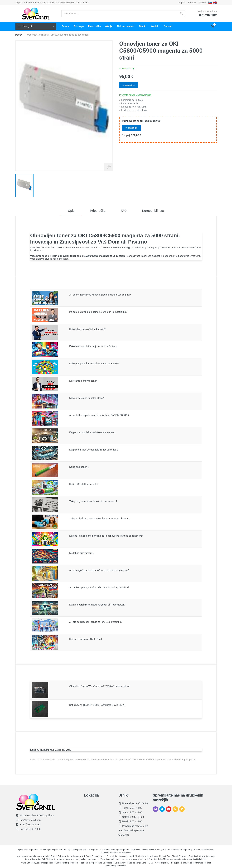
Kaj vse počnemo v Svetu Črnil (86, 639)
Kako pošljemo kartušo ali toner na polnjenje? (94, 364)
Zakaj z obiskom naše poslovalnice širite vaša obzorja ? (99, 519)
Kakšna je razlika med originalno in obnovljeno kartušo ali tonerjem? (106, 536)
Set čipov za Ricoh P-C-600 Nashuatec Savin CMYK (97, 705)
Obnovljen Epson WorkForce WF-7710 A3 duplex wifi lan (100, 686)
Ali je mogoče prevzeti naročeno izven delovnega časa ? (99, 570)
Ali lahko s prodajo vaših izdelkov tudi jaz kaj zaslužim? (99, 587)
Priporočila (98, 211)
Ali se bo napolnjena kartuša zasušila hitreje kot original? (100, 295)
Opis (71, 211)
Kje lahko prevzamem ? (82, 553)
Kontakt (192, 3)
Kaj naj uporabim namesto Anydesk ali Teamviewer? (97, 605)
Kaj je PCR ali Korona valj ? (84, 484)
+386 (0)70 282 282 (30, 825)
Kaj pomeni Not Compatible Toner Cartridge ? (94, 450)
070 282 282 (82, 3)
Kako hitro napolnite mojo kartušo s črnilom (93, 346)
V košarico (129, 85)
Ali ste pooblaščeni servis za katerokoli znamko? (96, 622)
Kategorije (36, 26)
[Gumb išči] (182, 14)
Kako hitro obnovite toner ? (84, 381)
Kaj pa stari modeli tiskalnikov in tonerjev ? (92, 432)
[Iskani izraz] (120, 14)
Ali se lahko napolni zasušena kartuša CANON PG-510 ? (99, 415)
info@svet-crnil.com (30, 820)
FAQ (124, 211)
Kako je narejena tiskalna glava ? (87, 398)
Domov (19, 35)
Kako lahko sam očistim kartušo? (87, 329)
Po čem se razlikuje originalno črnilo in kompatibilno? (98, 312)
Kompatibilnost (153, 211)
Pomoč (202, 3)
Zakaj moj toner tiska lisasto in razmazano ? (93, 501)
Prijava (182, 3)
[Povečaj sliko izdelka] (109, 167)
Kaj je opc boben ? (79, 467)
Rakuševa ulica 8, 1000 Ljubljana (37, 816)
